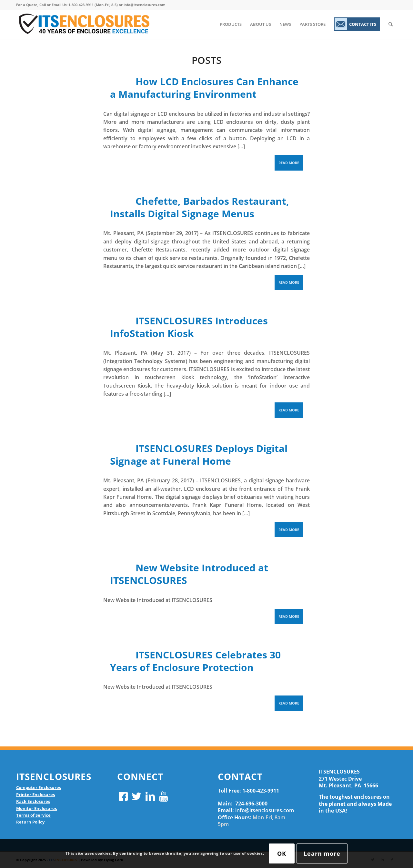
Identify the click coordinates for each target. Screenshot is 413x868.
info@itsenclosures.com (265, 810)
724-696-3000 (251, 804)
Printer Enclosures (35, 794)
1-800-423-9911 (261, 791)
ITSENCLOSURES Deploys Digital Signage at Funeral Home (199, 455)
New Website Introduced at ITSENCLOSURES (189, 574)
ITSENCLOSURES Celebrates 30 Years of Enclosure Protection (195, 661)
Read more (289, 163)
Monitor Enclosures (36, 808)
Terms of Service (33, 815)
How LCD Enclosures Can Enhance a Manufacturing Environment (204, 88)
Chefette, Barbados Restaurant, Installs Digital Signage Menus (200, 207)
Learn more (322, 853)
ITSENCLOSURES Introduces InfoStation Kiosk (189, 327)
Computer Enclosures (39, 787)
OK (282, 853)
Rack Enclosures (33, 801)
